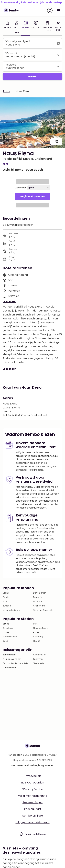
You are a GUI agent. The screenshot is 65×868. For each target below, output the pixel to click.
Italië (5, 602)
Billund (6, 624)
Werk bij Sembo (33, 789)
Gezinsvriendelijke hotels (15, 663)
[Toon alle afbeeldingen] (56, 142)
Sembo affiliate (33, 816)
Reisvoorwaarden (32, 783)
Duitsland (38, 602)
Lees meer (9, 301)
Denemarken (40, 593)
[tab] (7, 28)
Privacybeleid (32, 776)
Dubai (6, 641)
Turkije (6, 597)
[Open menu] (58, 10)
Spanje (6, 593)
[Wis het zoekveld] (58, 43)
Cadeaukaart (33, 809)
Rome (36, 633)
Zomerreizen (9, 655)
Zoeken (32, 77)
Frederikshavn (10, 637)
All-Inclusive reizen (12, 659)
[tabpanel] (32, 59)
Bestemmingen (32, 803)
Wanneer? (11, 53)
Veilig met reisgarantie (33, 796)
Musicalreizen (10, 668)
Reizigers (11, 65)
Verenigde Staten (11, 610)
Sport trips (38, 659)
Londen (6, 633)
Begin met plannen (32, 197)
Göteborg (38, 637)
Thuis (6, 91)
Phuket (37, 641)
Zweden (7, 606)
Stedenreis (38, 663)
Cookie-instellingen (32, 834)
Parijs (36, 624)
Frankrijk (37, 597)
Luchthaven (21, 188)
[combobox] (30, 45)
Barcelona (8, 628)
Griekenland (39, 606)
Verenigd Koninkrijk (43, 610)
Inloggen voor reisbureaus (33, 822)
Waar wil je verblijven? (18, 41)
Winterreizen (40, 655)
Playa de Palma (41, 628)
